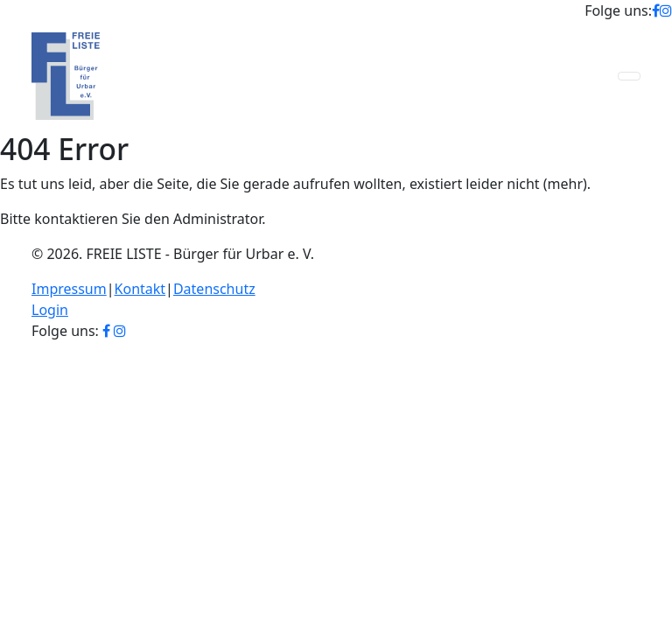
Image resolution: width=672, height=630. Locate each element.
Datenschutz (214, 289)
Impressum (69, 289)
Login (50, 310)
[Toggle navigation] (629, 76)
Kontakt (140, 289)
